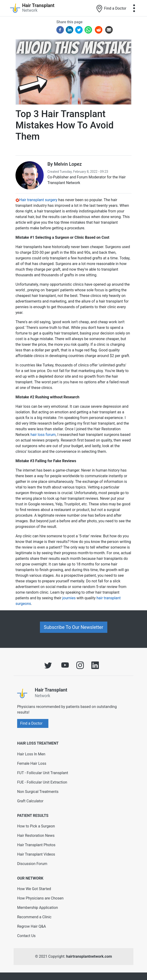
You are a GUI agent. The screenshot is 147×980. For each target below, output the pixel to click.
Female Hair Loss (32, 763)
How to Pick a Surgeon (36, 826)
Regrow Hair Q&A (32, 926)
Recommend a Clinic (34, 917)
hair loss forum (43, 435)
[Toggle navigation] (134, 8)
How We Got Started (34, 889)
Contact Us (26, 936)
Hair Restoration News (36, 836)
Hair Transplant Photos (36, 845)
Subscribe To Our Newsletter (74, 627)
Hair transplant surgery (38, 200)
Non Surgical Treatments (38, 792)
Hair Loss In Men (31, 754)
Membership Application (38, 908)
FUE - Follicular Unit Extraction (42, 782)
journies (69, 598)
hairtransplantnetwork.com (89, 956)
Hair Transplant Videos (36, 854)
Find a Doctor (111, 9)
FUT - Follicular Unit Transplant (43, 773)
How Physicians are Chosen (40, 898)
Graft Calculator (30, 801)
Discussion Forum (32, 864)
